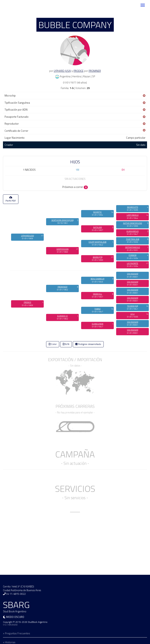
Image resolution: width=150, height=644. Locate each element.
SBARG (15, 5)
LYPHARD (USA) (63, 71)
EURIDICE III (62, 316)
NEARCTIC (97, 212)
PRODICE (79, 71)
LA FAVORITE (132, 263)
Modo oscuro (15, 617)
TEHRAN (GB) (132, 306)
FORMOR (132, 255)
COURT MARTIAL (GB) (97, 242)
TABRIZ (97, 309)
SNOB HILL (98, 294)
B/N (66, 344)
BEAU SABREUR (97, 279)
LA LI (132, 314)
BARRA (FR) (98, 257)
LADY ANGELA (133, 215)
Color (53, 344)
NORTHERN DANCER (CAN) (63, 220)
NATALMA (98, 227)
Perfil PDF (11, 199)
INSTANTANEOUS (132, 247)
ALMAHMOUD (132, 231)
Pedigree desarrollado (88, 344)
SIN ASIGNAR (133, 274)
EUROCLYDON (98, 324)
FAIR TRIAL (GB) (133, 239)
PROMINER (95, 71)
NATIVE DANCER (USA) (132, 223)
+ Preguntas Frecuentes (17, 633)
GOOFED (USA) (63, 249)
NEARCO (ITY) (132, 207)
